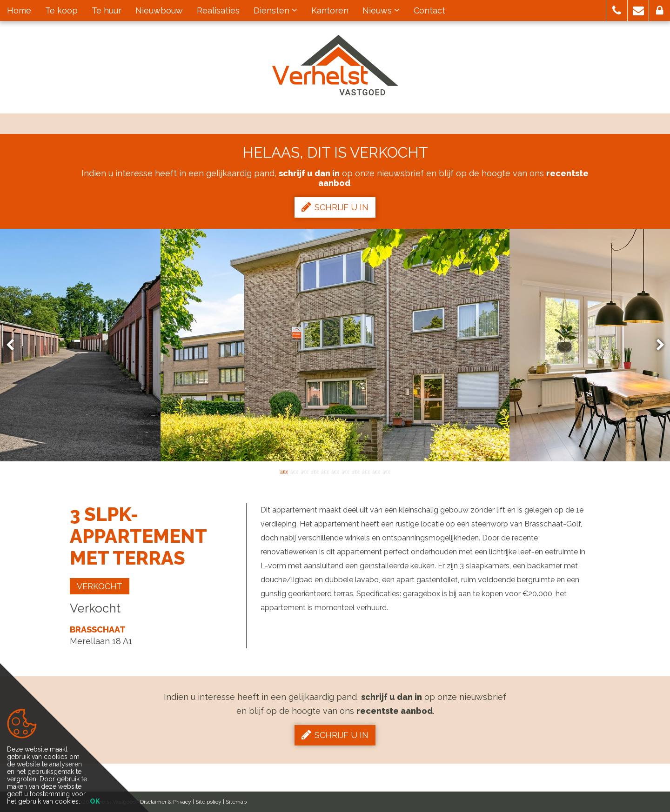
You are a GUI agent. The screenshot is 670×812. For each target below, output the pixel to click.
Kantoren (330, 10)
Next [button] (656, 345)
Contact (429, 10)
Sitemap (236, 802)
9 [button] (366, 471)
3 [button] (304, 471)
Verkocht (100, 586)
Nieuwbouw (159, 10)
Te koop (61, 10)
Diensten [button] (275, 10)
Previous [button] (14, 345)
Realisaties (218, 10)
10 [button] (376, 471)
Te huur (107, 10)
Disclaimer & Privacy (166, 802)
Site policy (208, 802)
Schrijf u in (335, 207)
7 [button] (345, 471)
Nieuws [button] (381, 10)
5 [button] (325, 471)
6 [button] (335, 471)
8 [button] (355, 471)
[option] (335, 345)
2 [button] (294, 471)
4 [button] (315, 471)
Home (19, 10)
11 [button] (386, 471)
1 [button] (284, 471)
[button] (617, 10)
